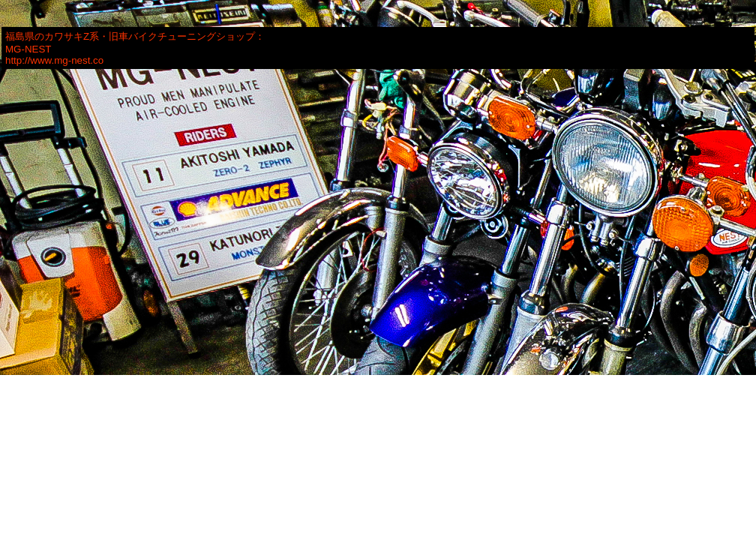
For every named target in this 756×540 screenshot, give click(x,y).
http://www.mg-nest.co (54, 60)
